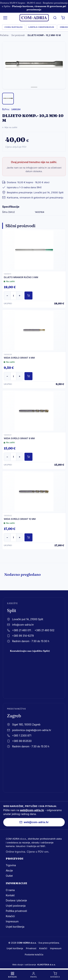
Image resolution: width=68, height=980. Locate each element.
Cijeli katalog (14, 27)
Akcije (9, 871)
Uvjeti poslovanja (16, 906)
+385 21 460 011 (22, 630)
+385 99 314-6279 (23, 636)
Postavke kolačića (34, 955)
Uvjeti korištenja (15, 927)
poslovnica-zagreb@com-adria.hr (32, 730)
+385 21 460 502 (45, 630)
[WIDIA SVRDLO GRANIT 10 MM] (34, 492)
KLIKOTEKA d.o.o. (47, 965)
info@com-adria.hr (23, 625)
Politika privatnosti (16, 911)
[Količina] (13, 296)
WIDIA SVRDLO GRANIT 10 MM (20, 519)
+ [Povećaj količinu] (19, 295)
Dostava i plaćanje (16, 900)
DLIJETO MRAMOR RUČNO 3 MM (21, 277)
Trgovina (11, 865)
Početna (4, 35)
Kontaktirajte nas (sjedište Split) (30, 651)
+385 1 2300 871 (22, 736)
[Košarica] (63, 18)
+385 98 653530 (22, 741)
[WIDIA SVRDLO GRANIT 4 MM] (34, 331)
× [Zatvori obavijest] (64, 6)
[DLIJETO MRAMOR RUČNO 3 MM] (34, 250)
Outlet (9, 876)
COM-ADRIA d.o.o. (27, 943)
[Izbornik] (5, 18)
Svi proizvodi (18, 35)
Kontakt (10, 895)
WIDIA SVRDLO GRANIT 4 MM (19, 358)
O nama (10, 890)
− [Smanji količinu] (7, 295)
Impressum (12, 921)
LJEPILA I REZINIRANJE (41, 27)
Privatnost (31, 948)
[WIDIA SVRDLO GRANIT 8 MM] (34, 411)
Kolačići (10, 916)
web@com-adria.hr (32, 810)
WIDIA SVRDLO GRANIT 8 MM (19, 438)
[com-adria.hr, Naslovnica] (34, 18)
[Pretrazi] (55, 18)
